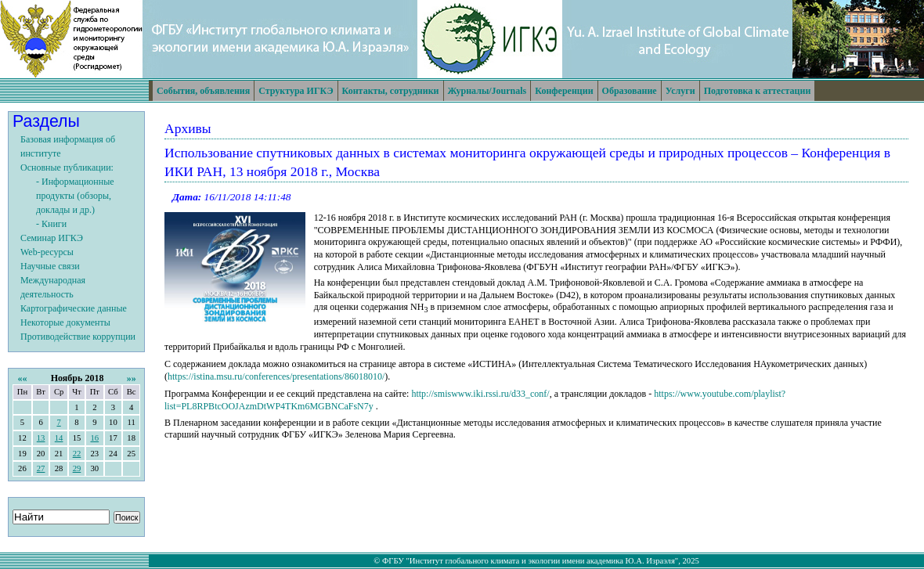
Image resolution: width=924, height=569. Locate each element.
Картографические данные (74, 308)
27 (41, 468)
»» (132, 378)
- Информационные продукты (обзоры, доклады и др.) (75, 196)
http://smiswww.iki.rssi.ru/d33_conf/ (480, 394)
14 (59, 438)
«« (22, 378)
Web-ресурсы (47, 252)
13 (41, 438)
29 (77, 468)
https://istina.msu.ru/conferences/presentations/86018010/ (276, 376)
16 (94, 438)
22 (77, 454)
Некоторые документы (65, 322)
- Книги (51, 224)
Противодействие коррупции (78, 337)
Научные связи (50, 266)
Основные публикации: (67, 167)
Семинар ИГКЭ (52, 238)
